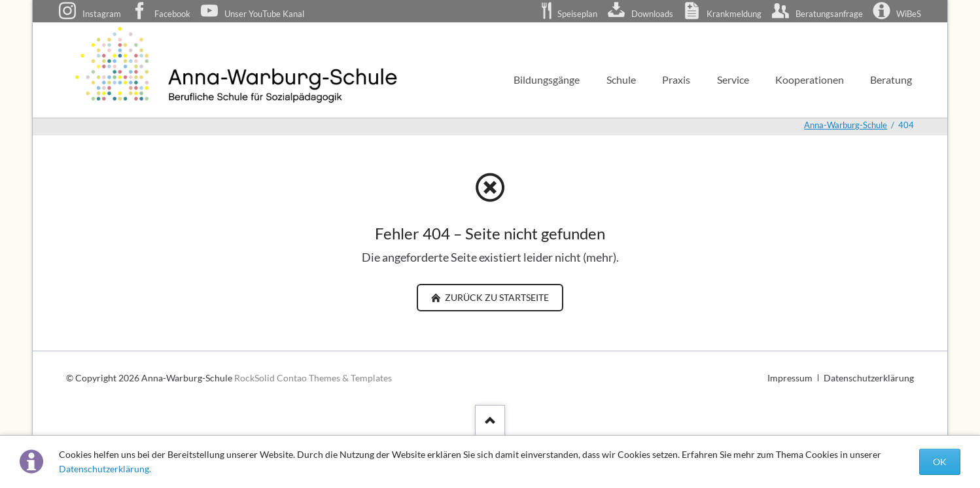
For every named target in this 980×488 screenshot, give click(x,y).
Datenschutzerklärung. (105, 469)
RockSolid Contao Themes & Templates (313, 378)
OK (940, 462)
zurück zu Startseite (496, 297)
